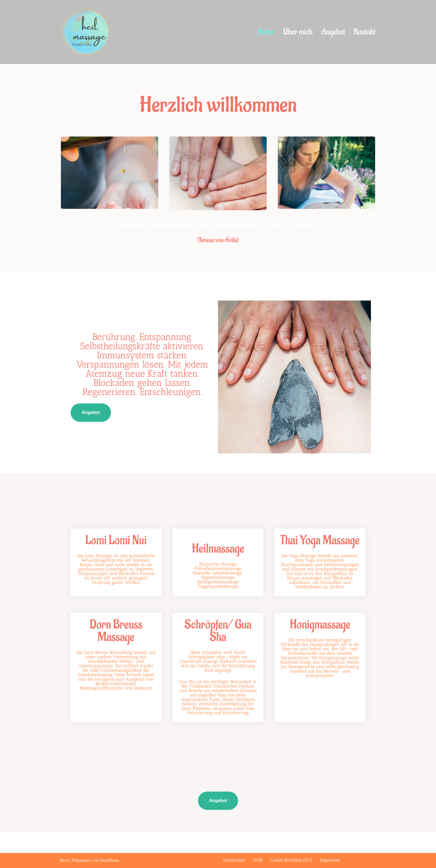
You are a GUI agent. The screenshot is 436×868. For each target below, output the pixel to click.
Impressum (330, 860)
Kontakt (365, 32)
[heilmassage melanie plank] (88, 32)
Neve (64, 860)
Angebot (333, 32)
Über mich (298, 32)
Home (266, 32)
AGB (258, 860)
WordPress (109, 860)
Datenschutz (234, 860)
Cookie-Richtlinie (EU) (291, 860)
